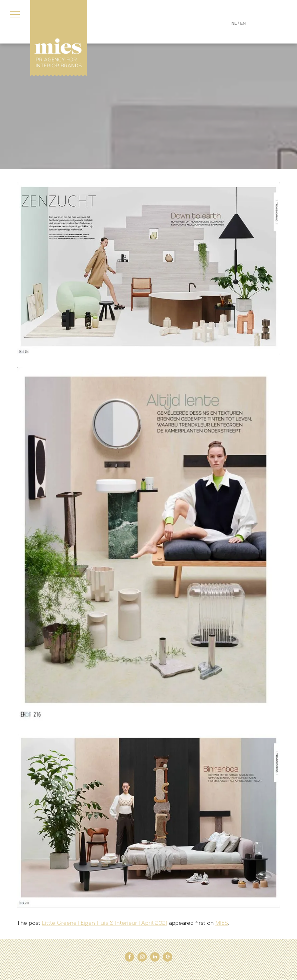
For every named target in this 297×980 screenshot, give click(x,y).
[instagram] (142, 958)
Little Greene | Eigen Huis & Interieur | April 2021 (105, 923)
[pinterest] (168, 958)
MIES (222, 923)
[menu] (15, 14)
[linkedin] (155, 958)
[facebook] (129, 958)
